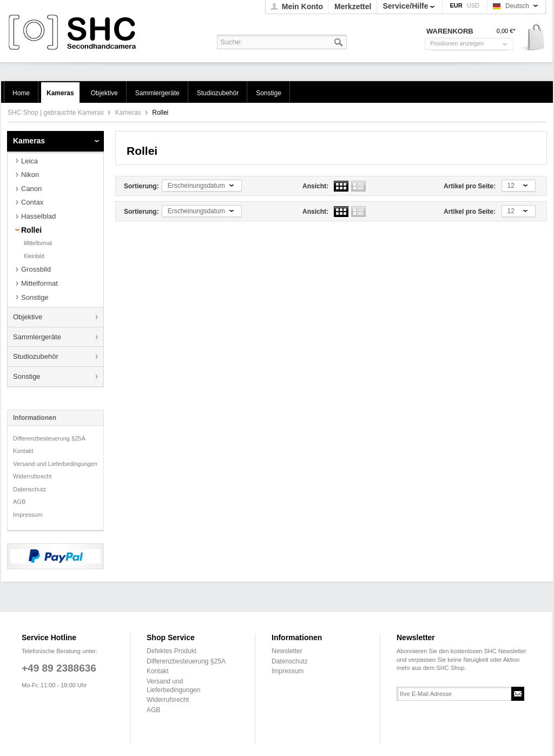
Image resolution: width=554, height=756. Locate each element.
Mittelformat (38, 243)
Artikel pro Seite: (470, 186)
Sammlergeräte (37, 337)
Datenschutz (29, 489)
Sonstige (35, 297)
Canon (31, 189)
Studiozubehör (36, 356)
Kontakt (23, 451)
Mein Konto (302, 6)
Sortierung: (141, 186)
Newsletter (287, 651)
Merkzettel (353, 6)
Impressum (28, 515)
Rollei (31, 230)
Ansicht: (315, 186)
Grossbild (36, 269)
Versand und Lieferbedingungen (55, 464)
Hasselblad (38, 216)
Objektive (28, 317)
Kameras (129, 113)
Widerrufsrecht (32, 476)
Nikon (30, 175)
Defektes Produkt (172, 651)
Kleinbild (34, 256)
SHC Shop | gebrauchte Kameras (74, 33)
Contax (32, 202)
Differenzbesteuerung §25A (49, 438)
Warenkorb (532, 38)
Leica (29, 161)
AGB (19, 502)
